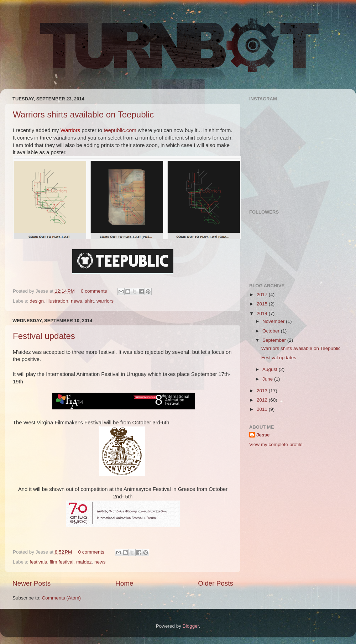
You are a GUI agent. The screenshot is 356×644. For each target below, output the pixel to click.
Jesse (263, 435)
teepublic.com (120, 130)
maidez (84, 562)
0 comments (94, 291)
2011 (263, 409)
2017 (263, 295)
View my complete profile (276, 444)
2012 (263, 400)
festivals (38, 562)
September (275, 340)
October (272, 331)
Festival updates (44, 336)
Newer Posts (32, 583)
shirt (89, 301)
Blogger (191, 626)
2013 (263, 391)
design (37, 301)
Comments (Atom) (62, 598)
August (271, 369)
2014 (263, 313)
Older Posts (216, 583)
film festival (62, 562)
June (268, 379)
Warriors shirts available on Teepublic (83, 114)
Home (124, 583)
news (77, 301)
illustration (57, 301)
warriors (105, 301)
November (274, 321)
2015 (263, 304)
